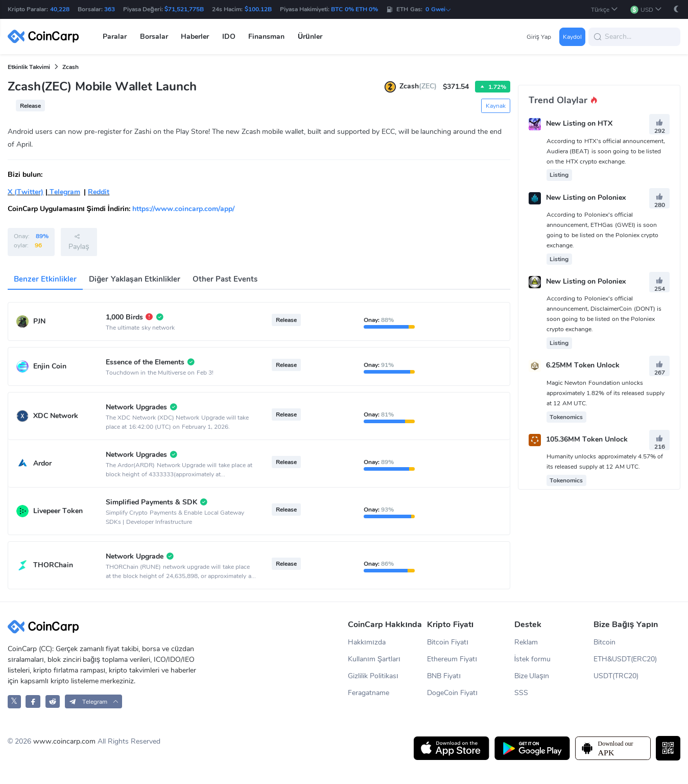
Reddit (99, 192)
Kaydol (572, 37)
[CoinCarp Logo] (46, 37)
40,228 (60, 9)
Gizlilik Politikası (373, 676)
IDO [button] (229, 37)
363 (110, 9)
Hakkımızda (367, 642)
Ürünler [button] (310, 37)
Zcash (70, 67)
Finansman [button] (266, 37)
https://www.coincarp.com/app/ (183, 209)
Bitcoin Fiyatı (448, 642)
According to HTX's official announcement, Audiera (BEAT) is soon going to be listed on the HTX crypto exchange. (606, 151)
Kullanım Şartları (374, 659)
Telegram (64, 192)
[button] (604, 9)
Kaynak (496, 106)
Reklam (526, 642)
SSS (521, 693)
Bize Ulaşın (532, 676)
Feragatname (369, 693)
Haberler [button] (195, 37)
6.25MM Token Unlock (583, 366)
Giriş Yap (539, 37)
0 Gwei (438, 9)
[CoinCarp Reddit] (53, 701)
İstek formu (533, 659)
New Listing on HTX (579, 124)
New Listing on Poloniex (586, 198)
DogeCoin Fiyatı (452, 693)
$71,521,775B (184, 9)
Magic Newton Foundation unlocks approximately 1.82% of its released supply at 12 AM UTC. (606, 393)
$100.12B (258, 9)
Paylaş (79, 242)
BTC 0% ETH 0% (354, 9)
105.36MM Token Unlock (587, 439)
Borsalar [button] (154, 37)
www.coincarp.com (64, 741)
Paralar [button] (115, 37)
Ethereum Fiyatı (452, 659)
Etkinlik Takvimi (29, 67)
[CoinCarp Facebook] (33, 701)
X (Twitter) (26, 192)
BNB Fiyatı (444, 676)
